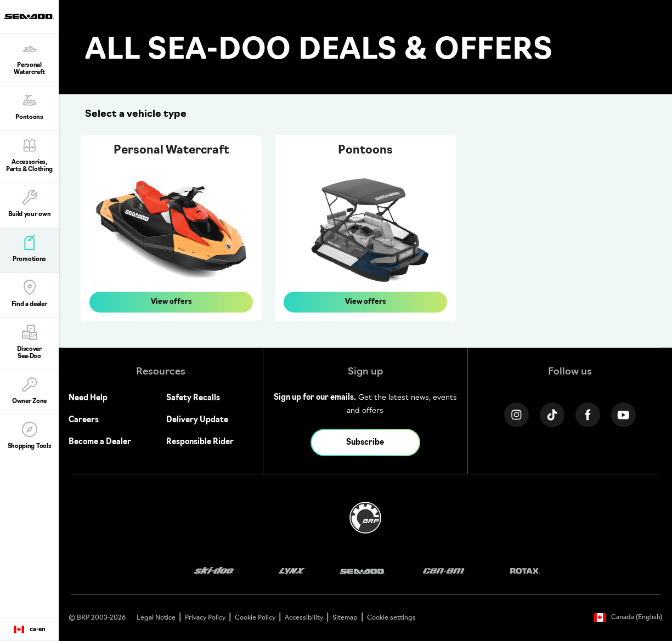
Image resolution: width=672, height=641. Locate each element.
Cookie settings (391, 618)
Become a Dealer (100, 442)
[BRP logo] (365, 518)
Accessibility (304, 618)
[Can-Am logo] (444, 571)
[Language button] (29, 630)
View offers (171, 302)
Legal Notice (156, 618)
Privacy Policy (205, 618)
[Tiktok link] (552, 415)
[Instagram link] (516, 415)
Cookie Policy (255, 618)
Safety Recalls (193, 398)
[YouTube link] (623, 415)
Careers (84, 420)
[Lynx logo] (292, 571)
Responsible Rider (200, 442)
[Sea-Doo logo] (29, 17)
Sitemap (345, 618)
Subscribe (365, 443)
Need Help (88, 398)
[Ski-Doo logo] (214, 571)
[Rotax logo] (525, 571)
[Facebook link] (588, 415)
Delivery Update (197, 420)
